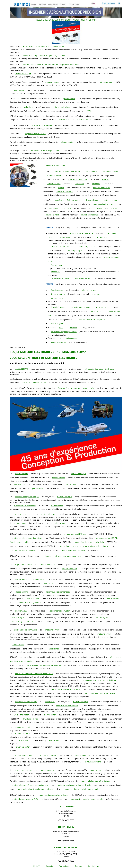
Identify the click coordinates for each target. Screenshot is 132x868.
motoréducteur (101, 237)
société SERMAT (21, 369)
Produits (50, 866)
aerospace (54, 208)
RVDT (61, 328)
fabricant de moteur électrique (67, 171)
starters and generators (69, 338)
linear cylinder (92, 200)
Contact (78, 866)
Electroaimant (57, 265)
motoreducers (57, 298)
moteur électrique (79, 474)
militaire (106, 180)
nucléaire (96, 184)
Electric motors (57, 290)
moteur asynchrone (87, 246)
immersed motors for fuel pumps (91, 319)
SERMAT (37, 866)
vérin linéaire (91, 171)
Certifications (93, 866)
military (68, 208)
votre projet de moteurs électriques (99, 369)
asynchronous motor (24, 770)
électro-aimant (21, 592)
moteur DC (50, 702)
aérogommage (106, 82)
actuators (96, 294)
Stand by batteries (58, 342)
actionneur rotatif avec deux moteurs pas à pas (62, 556)
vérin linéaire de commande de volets (101, 693)
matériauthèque (84, 119)
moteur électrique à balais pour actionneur (30, 785)
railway (99, 208)
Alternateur (56, 272)
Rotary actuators (58, 294)
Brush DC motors (58, 307)
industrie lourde (54, 184)
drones (61, 188)
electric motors (53, 215)
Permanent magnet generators (64, 332)
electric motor (71, 484)
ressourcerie (64, 119)
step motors (95, 311)
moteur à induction (48, 755)
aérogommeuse (52, 82)
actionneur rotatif (111, 171)
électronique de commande (82, 233)
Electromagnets (57, 323)
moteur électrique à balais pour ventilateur (36, 789)
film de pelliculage (62, 107)
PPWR (89, 111)
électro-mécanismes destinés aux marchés (76, 388)
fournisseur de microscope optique (45, 150)
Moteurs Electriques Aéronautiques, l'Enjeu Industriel (45, 55)
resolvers (73, 328)
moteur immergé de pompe (27, 497)
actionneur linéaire (54, 175)
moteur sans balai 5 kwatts (24, 550)
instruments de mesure (42, 125)
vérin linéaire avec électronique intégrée (44, 665)
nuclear (115, 208)
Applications (64, 866)
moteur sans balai (22, 727)
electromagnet (21, 611)
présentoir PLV (69, 99)
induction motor (48, 770)
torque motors (102, 307)
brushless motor (23, 740)
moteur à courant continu (26, 702)
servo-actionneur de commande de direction (34, 674)
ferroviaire (80, 184)
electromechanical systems (104, 204)
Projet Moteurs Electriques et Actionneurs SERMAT (44, 46)
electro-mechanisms (90, 215)
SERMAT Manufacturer (56, 166)
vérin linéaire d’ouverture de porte (66, 689)
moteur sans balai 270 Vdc (75, 534)
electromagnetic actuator (59, 611)
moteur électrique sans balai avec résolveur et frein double (84, 546)
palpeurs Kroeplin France (35, 134)
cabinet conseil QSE (23, 74)
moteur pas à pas (75, 251)
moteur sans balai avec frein (73, 550)
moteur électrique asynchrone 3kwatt (53, 795)
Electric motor (18, 645)
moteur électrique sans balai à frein (89, 542)
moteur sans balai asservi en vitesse (28, 538)
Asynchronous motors (81, 307)
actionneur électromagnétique (59, 592)
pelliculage (28, 107)
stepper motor (20, 523)
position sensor (39, 579)
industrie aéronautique (78, 180)
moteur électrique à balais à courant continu (81, 789)
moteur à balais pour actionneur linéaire (74, 785)
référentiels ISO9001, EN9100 (34, 382)
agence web (19, 90)
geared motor (20, 484)
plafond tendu (67, 142)
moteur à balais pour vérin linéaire (95, 781)
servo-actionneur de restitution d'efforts (99, 680)
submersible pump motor (25, 506)
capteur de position (23, 565)
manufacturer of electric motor (67, 200)
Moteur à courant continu (61, 246)
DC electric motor (21, 715)
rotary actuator (111, 200)
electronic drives (89, 290)
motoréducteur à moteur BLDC (25, 799)
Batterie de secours (83, 278)
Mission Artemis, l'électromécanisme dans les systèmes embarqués (51, 65)
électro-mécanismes (65, 192)
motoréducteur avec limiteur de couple (86, 799)
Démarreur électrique (60, 278)
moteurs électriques (102, 188)
